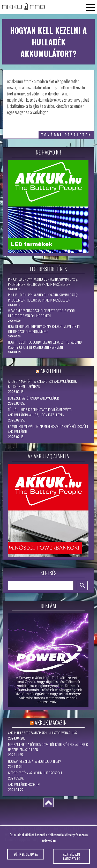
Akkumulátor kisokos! (24, 784)
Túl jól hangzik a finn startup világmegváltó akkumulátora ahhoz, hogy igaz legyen (40, 412)
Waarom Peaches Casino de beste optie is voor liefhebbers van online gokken (41, 313)
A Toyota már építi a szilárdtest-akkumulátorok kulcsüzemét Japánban (42, 384)
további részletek (66, 135)
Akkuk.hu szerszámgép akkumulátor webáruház (43, 733)
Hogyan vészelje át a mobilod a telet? (35, 761)
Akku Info (51, 371)
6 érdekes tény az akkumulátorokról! (35, 773)
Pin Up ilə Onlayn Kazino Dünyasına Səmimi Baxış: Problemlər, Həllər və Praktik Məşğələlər (43, 282)
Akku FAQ (43, 828)
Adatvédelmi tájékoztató (71, 859)
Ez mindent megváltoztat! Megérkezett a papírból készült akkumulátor (48, 429)
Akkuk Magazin (51, 723)
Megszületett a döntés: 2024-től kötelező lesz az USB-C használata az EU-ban (48, 747)
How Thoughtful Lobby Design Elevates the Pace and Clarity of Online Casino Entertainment (45, 345)
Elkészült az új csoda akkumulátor (33, 398)
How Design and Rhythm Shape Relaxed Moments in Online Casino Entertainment (44, 329)
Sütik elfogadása (26, 857)
